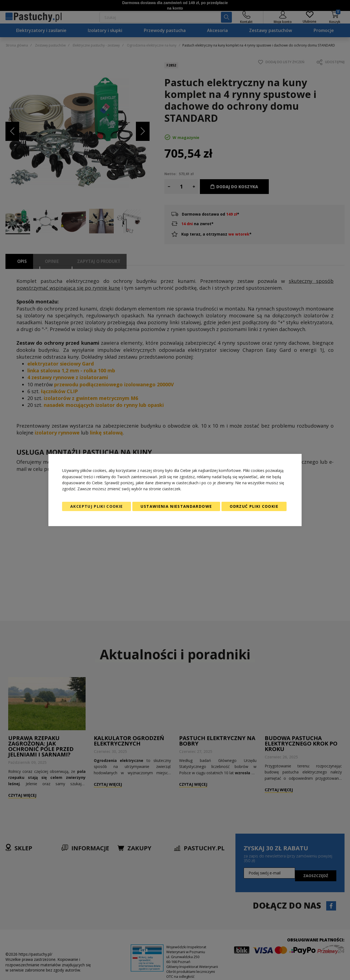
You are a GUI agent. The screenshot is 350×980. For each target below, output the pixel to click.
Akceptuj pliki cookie (97, 506)
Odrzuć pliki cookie (254, 506)
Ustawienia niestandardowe (176, 506)
